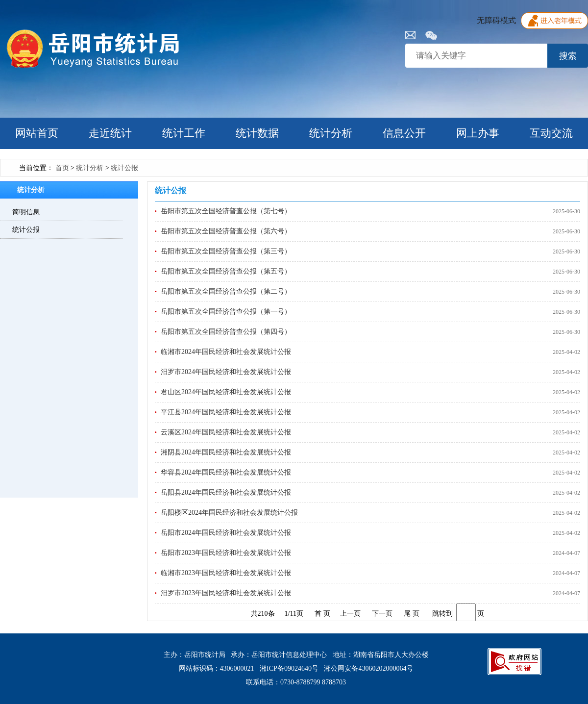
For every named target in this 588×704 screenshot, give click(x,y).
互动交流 (551, 133)
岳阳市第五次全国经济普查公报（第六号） (226, 231)
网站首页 (37, 133)
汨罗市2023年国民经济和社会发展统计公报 (226, 593)
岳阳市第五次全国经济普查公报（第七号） (226, 211)
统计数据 (257, 133)
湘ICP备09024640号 (289, 668)
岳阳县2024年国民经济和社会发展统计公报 (226, 492)
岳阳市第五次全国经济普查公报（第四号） (226, 332)
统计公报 (124, 168)
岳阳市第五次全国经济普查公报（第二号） (226, 291)
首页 (62, 168)
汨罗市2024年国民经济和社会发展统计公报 (226, 372)
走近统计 (110, 133)
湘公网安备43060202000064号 (368, 668)
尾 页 (412, 614)
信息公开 (404, 133)
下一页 (382, 614)
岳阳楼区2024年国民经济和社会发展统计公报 (229, 513)
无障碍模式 (496, 20)
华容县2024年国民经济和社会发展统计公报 (226, 472)
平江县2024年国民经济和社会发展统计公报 (226, 412)
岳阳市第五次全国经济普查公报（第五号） (226, 271)
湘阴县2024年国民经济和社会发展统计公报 (226, 452)
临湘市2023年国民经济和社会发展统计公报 (226, 573)
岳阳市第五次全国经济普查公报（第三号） (226, 251)
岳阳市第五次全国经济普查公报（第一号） (226, 312)
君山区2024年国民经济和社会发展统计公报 (226, 392)
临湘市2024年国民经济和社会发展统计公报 (226, 352)
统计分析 (331, 133)
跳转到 (442, 614)
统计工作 (184, 133)
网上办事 (478, 133)
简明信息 (26, 212)
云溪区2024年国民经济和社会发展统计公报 (226, 432)
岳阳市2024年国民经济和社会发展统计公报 (226, 533)
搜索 (568, 56)
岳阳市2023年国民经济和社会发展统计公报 (226, 553)
